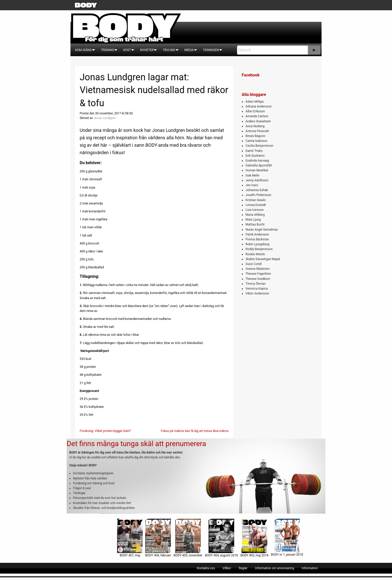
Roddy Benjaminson (259, 249)
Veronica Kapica (256, 289)
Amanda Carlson (257, 116)
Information (310, 568)
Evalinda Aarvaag (257, 161)
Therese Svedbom (258, 279)
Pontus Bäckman (257, 239)
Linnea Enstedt (256, 205)
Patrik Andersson (257, 234)
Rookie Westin (255, 254)
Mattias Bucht (255, 224)
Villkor (227, 568)
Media (189, 50)
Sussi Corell (254, 264)
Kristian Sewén (256, 200)
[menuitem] (83, 50)
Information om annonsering (275, 568)
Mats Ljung (253, 220)
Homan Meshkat (257, 170)
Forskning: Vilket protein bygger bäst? (105, 431)
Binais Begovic (255, 136)
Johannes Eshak (257, 190)
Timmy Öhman (255, 284)
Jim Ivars (252, 185)
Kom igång (83, 50)
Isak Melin (252, 175)
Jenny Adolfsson (257, 180)
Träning (107, 50)
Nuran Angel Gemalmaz (262, 230)
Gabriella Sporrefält (259, 165)
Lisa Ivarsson (255, 210)
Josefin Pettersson (258, 195)
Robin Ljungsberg (257, 244)
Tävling (169, 50)
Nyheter (147, 50)
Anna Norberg (255, 126)
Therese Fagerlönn (258, 274)
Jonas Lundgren (105, 118)
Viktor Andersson (257, 293)
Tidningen (211, 50)
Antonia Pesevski (257, 131)
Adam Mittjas (255, 102)
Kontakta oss (206, 568)
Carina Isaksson (256, 141)
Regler (243, 568)
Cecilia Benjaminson (259, 146)
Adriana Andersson (259, 106)
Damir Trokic (254, 151)
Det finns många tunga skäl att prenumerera (136, 444)
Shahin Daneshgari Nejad (263, 259)
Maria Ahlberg (255, 215)
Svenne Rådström (257, 269)
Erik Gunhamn (255, 156)
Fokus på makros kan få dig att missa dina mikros (195, 431)
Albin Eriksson (255, 111)
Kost (127, 50)
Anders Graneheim (258, 121)
